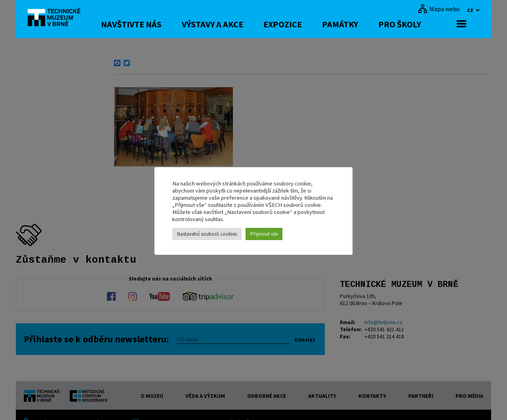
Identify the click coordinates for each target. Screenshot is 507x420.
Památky (353, 24)
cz (471, 10)
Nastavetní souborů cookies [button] (207, 234)
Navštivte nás (144, 24)
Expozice (296, 24)
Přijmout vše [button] (264, 234)
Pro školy (413, 24)
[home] (57, 18)
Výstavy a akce (226, 24)
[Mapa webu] (439, 9)
